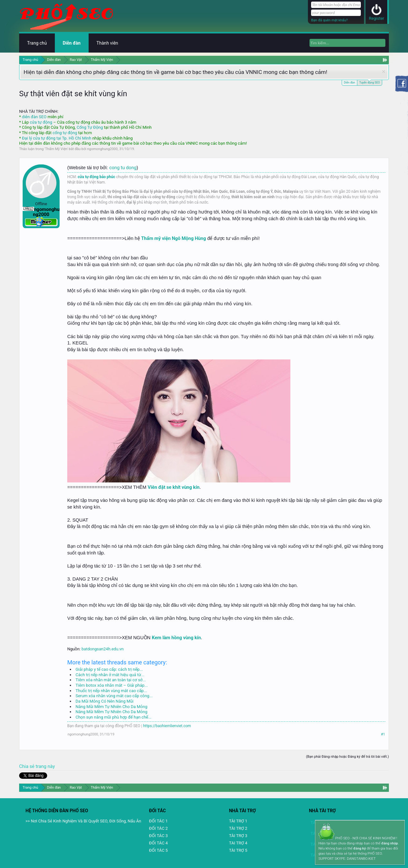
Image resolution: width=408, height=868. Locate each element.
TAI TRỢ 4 (238, 843)
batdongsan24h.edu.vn (103, 649)
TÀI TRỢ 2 (238, 828)
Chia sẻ (27, 766)
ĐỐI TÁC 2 (159, 828)
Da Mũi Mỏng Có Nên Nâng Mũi (105, 701)
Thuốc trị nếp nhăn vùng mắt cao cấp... (111, 691)
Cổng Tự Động (90, 127)
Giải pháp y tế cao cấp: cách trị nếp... (109, 669)
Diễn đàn (350, 83)
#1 (383, 734)
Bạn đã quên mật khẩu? (329, 20)
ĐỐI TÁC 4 (159, 843)
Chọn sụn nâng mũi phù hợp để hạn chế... (113, 717)
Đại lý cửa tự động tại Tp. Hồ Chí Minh (57, 138)
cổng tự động (65, 133)
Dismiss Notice (384, 72)
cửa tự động (41, 122)
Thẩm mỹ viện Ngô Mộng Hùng (174, 238)
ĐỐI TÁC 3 (159, 836)
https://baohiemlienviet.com (167, 726)
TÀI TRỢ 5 (238, 850)
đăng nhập (390, 843)
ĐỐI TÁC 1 (159, 821)
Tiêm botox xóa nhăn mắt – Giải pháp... (112, 685)
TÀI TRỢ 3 (238, 836)
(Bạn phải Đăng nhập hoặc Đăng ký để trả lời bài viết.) (347, 757)
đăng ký (359, 848)
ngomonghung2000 (102, 149)
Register (376, 18)
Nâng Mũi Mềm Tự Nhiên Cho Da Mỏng (111, 707)
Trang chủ (37, 43)
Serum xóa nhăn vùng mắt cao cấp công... (114, 696)
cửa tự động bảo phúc (97, 177)
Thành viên (107, 43)
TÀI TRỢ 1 (238, 821)
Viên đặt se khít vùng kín (174, 487)
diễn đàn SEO (34, 117)
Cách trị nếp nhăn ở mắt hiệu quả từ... (110, 675)
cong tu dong (123, 168)
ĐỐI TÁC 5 (159, 850)
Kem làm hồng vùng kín (176, 638)
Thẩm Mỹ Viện (56, 149)
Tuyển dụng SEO (370, 82)
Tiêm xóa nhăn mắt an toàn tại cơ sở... (111, 680)
